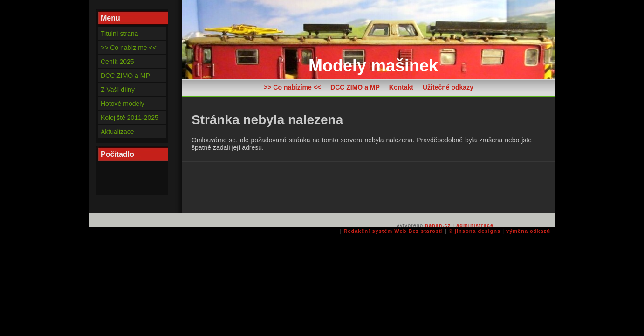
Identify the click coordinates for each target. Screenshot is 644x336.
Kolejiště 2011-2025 (130, 118)
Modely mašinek (373, 66)
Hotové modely (122, 104)
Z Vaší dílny (118, 90)
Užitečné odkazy (448, 87)
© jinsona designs (475, 231)
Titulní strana (119, 34)
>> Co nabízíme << (292, 87)
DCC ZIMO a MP (355, 87)
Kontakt (401, 87)
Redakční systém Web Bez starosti (393, 231)
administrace (475, 225)
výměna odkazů (528, 231)
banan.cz (438, 225)
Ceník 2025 (117, 62)
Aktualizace (117, 132)
